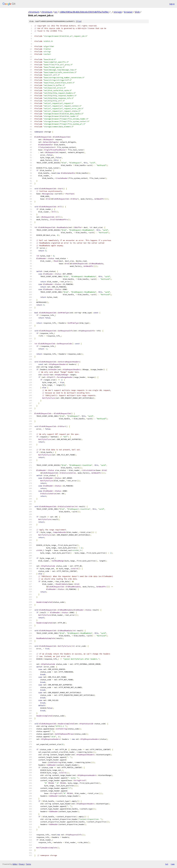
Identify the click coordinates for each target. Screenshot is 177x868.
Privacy (22, 864)
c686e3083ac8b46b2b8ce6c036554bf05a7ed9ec (84, 12)
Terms (28, 864)
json (173, 864)
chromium (34, 12)
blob (137, 12)
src (56, 12)
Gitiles (15, 864)
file (79, 21)
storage (118, 12)
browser (128, 12)
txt (167, 864)
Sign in (172, 4)
